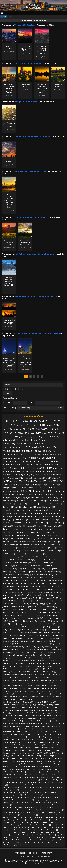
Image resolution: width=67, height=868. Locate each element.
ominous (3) (57, 785)
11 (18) (61, 548)
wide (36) (32, 481)
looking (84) (19, 451)
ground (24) (43, 513)
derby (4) (28, 777)
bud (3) (61, 820)
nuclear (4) (36, 737)
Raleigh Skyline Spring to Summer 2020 (33, 296)
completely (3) (50, 812)
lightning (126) (10, 440)
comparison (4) (21, 732)
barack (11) (49, 601)
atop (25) (41, 507)
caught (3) (56, 807)
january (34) (37, 485)
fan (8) (14, 638)
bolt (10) (31, 618)
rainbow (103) (10, 447)
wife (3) (41, 810)
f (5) (48, 713)
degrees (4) (34, 775)
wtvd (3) (60, 790)
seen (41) (57, 475)
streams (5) (41, 699)
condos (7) (21, 655)
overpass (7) (7, 663)
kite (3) (23, 815)
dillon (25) (56, 510)
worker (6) (27, 680)
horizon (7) (28, 661)
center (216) (20, 429)
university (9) (29, 630)
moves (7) (48, 658)
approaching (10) (17, 612)
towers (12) (30, 586)
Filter (60, 408)
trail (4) (21, 777)
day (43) (30, 475)
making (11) (39, 601)
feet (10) (29, 610)
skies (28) (36, 498)
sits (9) (49, 627)
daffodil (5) (38, 726)
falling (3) (35, 832)
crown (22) (31, 523)
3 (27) (12, 504)
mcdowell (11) (18, 595)
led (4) (51, 758)
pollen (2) (5, 845)
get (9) (47, 630)
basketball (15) (9, 563)
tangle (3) (29, 815)
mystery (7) (19, 652)
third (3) (25, 795)
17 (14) (57, 566)
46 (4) (13, 745)
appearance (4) (21, 769)
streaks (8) (39, 641)
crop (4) (11, 737)
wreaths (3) (28, 797)
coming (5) (42, 713)
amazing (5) (14, 726)
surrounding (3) (27, 822)
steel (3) (47, 792)
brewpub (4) (22, 761)
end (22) (40, 523)
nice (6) (58, 680)
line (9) (25, 635)
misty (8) (36, 649)
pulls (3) (57, 832)
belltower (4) (7, 772)
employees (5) (31, 699)
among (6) (40, 686)
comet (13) (19, 584)
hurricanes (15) (9, 566)
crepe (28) (26, 498)
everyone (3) (14, 820)
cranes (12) (38, 589)
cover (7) (12, 666)
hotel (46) (49, 468)
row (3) (5, 812)
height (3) (44, 790)
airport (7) (39, 655)
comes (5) (53, 724)
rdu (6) (48, 674)
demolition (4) (59, 758)
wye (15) (45, 560)
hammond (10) (52, 615)
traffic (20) (15, 539)
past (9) (13, 633)
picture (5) (51, 697)
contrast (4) (7, 745)
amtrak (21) (35, 529)
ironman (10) (32, 621)
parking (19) (8, 542)
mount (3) (6, 832)
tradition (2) (57, 842)
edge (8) (6, 644)
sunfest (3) (38, 835)
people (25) (27, 510)
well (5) (25, 705)
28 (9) (50, 621)
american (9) (19, 627)
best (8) (5, 647)
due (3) (18, 837)
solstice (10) (42, 621)
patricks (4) (43, 775)
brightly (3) (36, 797)
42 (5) (19, 718)
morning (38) (39, 478)
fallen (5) (42, 718)
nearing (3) (59, 787)
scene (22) (56, 520)
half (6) (47, 688)
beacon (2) (50, 840)
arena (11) (53, 604)
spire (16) (60, 554)
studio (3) (29, 790)
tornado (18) (55, 545)
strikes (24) (54, 513)
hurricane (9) (40, 627)
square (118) (48, 440)
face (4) (5, 764)
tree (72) (18, 454)
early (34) (26, 485)
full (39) (6, 478)
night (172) (34, 429)
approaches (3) (39, 792)
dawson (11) (55, 595)
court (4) (17, 775)
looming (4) (57, 766)
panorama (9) (35, 633)
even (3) (37, 800)
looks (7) (53, 652)
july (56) (27, 461)
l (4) (28, 742)
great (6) (38, 677)
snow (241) (53, 425)
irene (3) (24, 792)
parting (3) (20, 797)
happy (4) (36, 740)
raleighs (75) (49, 451)
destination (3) (27, 832)
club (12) (59, 589)
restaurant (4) (7, 766)
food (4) (14, 780)
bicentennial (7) (8, 652)
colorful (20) (41, 539)
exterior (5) (49, 715)
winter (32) (43, 488)
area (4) (45, 753)
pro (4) (38, 772)
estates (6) (14, 677)
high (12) (30, 589)
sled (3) (5, 815)
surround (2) (31, 842)
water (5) (6, 718)
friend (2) (38, 842)
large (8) (57, 647)
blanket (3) (30, 817)
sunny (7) (14, 672)
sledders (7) (7, 669)
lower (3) (41, 825)
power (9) (14, 624)
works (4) (36, 750)
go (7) (13, 661)
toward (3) (27, 827)
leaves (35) (7, 485)
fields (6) (14, 686)
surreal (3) (6, 830)
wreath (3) (53, 822)
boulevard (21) (23, 532)
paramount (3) (27, 825)
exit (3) (16, 817)
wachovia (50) (42, 465)
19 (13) (16, 581)
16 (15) (18, 566)
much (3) (12, 800)
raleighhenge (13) (17, 586)
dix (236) (8, 429)
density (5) (54, 713)
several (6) (6, 680)
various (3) (51, 780)
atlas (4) (24, 737)
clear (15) (53, 560)
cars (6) (28, 688)
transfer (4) (6, 780)
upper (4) (38, 748)
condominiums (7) (9, 655)
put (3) (25, 800)
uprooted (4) (32, 732)
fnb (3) (32, 835)
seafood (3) (58, 782)
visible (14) (36, 569)
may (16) (33, 554)
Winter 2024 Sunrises (25, 25)
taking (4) (40, 756)
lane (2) (24, 842)
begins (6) (6, 686)
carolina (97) (37, 447)
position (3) (18, 795)
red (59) (18, 461)
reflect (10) (41, 615)
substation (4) (7, 734)
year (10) (22, 610)
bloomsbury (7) (25, 658)
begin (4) (53, 756)
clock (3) (50, 797)
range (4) (20, 780)
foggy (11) (44, 604)
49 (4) (14, 761)
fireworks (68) (54, 454)
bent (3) (19, 785)
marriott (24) (20, 516)
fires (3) (10, 812)
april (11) (47, 595)
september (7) (58, 658)
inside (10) (39, 618)
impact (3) (6, 807)
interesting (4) (18, 766)
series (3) (23, 805)
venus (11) (6, 601)
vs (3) (16, 840)
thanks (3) (17, 792)
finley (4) (57, 769)
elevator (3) (36, 790)
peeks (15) (31, 560)
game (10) (32, 607)
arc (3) (43, 817)
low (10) (57, 618)
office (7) (49, 663)
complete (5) (17, 705)
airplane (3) (49, 785)
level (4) (18, 737)
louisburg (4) (7, 742)
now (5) (14, 707)
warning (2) (58, 840)
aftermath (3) (17, 822)
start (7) (42, 663)
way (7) (5, 666)
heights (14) (54, 569)
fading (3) (32, 837)
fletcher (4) (34, 742)
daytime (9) (7, 635)
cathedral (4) (36, 777)
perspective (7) (32, 663)
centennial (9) (8, 627)
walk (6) (50, 683)
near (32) (7, 488)
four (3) (5, 840)
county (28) (48, 494)
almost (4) (22, 742)
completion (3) (7, 790)
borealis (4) (42, 769)
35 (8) (54, 649)
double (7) (21, 666)
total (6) (5, 683)
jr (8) (12, 641)
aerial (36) (52, 481)
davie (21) (7, 529)
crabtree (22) (8, 526)
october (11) (16, 604)
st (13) (22, 581)
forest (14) (7, 572)
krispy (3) (34, 807)
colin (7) (42, 669)
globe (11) (6, 598)
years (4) (60, 761)
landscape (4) (47, 766)
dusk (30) (49, 491)
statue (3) (24, 787)
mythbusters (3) (44, 822)
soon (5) (5, 702)
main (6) (6, 688)
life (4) (51, 764)
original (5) (32, 705)
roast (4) (13, 756)
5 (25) (48, 510)
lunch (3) (29, 810)
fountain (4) (39, 761)
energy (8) (19, 641)
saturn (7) (37, 672)
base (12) (12, 589)
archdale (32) (56, 485)
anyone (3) (6, 820)
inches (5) (23, 729)
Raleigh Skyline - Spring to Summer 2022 (34, 136)
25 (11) (58, 598)
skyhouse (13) (46, 584)
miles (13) (50, 578)
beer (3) (34, 827)
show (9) (6, 633)
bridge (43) (21, 475)
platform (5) (7, 705)
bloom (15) (13, 560)
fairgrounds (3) (50, 817)
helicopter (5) (53, 710)
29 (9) (5, 630)
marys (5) (58, 715)
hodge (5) (56, 707)
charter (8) (49, 647)
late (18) (23, 548)
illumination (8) (54, 641)
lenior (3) (5, 817)
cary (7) (46, 666)
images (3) (6, 795)
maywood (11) (22, 598)
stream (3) (44, 780)
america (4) (6, 750)
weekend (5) (7, 697)
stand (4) (52, 753)
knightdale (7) (55, 666)
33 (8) (29, 649)
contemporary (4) (9, 732)
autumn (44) (9, 475)
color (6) (54, 674)
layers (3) (30, 792)
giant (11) (30, 601)
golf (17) (44, 551)
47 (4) (42, 750)
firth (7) (49, 669)
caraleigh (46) (37, 468)
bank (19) (17, 542)
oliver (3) (46, 830)
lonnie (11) (25, 604)
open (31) (7, 491)
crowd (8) (29, 638)
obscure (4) (27, 764)
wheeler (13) (8, 581)
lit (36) (60, 481)
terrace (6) (13, 688)
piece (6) (22, 677)
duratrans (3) (52, 790)
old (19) (61, 539)
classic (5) (26, 710)
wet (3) (61, 792)
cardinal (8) (14, 649)
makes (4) (22, 740)
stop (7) (54, 661)
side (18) (16, 548)
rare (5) (42, 715)
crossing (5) (41, 705)
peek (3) (27, 807)
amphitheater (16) (31, 557)
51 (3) (45, 782)
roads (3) (42, 832)
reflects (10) (56, 610)
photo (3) (16, 790)
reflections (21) (47, 529)
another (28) (46, 498)
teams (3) (61, 837)
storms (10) (48, 618)
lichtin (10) (15, 615)
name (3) (48, 825)
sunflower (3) (25, 835)
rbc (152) (30, 433)
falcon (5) (31, 729)
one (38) (28, 478)
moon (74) (8, 454)
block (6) (12, 683)
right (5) (33, 710)
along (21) (42, 526)
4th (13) (27, 584)
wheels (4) (28, 750)
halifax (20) (20, 535)
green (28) (58, 494)
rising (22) (59, 523)
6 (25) (19, 513)
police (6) (21, 688)
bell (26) (18, 507)
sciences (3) (60, 827)
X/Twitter (20, 853)
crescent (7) (30, 666)
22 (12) (5, 592)
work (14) (27, 569)
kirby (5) (55, 726)
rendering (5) (38, 702)
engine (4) (55, 737)
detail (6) (6, 691)
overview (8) (48, 644)
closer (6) (35, 688)
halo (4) (38, 758)
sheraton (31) (38, 491)
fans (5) (49, 707)
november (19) (26, 545)
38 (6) (18, 683)
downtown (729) (33, 421)
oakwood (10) (8, 618)
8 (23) (27, 520)
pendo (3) (44, 837)
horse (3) (42, 812)
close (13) (27, 575)
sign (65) (22, 458)
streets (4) (31, 761)
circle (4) (53, 761)
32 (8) (12, 644)
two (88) (7, 451)
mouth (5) (14, 715)
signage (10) (37, 612)
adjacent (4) (55, 742)
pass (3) (13, 802)
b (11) (44, 598)
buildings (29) (35, 494)
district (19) (27, 542)
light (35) (17, 485)
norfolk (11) (21, 601)
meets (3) (52, 815)
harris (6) (53, 677)
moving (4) (41, 745)
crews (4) (6, 756)
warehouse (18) (45, 548)
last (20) (39, 535)
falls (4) (39, 766)
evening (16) (18, 557)
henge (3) (6, 837)
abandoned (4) (37, 764)
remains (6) (30, 677)
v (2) (12, 842)
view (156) (8, 433)
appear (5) (21, 707)
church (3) (48, 807)
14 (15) (5, 560)
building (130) (40, 436)
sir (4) (42, 737)
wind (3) (14, 810)
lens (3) (35, 810)
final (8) (28, 647)
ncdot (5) (21, 702)
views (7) (28, 652)
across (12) (46, 586)
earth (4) (50, 777)
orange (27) (46, 501)
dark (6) (47, 686)
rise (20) (6, 539)
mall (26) (26, 504)
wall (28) (6, 501)
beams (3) (23, 812)
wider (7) (56, 663)
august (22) (32, 526)
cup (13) (59, 581)
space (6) (57, 683)
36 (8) (59, 649)
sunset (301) (38, 425)
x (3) (53, 787)
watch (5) (28, 715)
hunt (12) (55, 586)
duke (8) (39, 644)
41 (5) (29, 713)
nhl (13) (19, 575)
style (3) (36, 812)
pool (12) (22, 592)
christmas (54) (10, 465)
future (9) (12, 630)
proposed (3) (60, 817)
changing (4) (7, 753)
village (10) (41, 607)
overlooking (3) (44, 815)
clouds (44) (40, 471)
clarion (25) (7, 510)
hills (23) (36, 516)
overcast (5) (16, 713)
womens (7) (46, 672)
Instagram (47, 853)
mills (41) (48, 475)
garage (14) (17, 569)
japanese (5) (44, 724)
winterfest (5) (51, 718)
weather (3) (23, 820)
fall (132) (19, 436)
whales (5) (6, 715)
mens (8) (23, 649)
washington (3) (15, 787)
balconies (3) (21, 810)
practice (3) (60, 800)
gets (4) (15, 753)
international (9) (49, 624)
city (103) (47, 444)
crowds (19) (52, 539)
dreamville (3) (52, 837)
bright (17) (7, 554)
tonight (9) (7, 638)
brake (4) (24, 734)
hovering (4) (7, 748)
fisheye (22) (8, 523)
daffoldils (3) (46, 835)
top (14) (15, 572)
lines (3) (40, 782)
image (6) (6, 677)
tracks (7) (39, 666)
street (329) (23, 425)
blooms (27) (25, 501)
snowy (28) (57, 498)
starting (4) (57, 764)
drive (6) (61, 674)
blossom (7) (57, 669)
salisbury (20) (8, 535)
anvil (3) (49, 802)
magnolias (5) (35, 697)
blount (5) (18, 710)
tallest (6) (46, 677)
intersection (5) (8, 710)
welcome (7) (45, 661)
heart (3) (13, 830)
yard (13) (35, 575)
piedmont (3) (50, 832)
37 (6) (59, 677)
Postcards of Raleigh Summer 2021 (31, 217)
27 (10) (24, 618)
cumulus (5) (15, 729)
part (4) (5, 737)
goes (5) (22, 699)
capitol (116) (9, 444)
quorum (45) (8, 471)
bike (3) (35, 815)
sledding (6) (24, 691)
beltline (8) (19, 644)
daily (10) (22, 621)
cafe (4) (34, 745)
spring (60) (8, 461)
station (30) (59, 491)
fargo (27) (35, 501)
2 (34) (46, 485)
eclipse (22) (49, 523)
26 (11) (14, 601)
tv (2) (8, 842)
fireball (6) (55, 691)
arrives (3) (47, 810)
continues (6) (50, 680)
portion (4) (20, 745)
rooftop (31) (17, 491)
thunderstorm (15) (23, 563)
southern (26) (46, 504)
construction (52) (26, 465)
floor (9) (20, 633)
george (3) (6, 787)
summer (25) (39, 510)
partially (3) (54, 792)
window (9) (37, 624)
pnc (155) (19, 433)
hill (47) (27, 468)
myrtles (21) (24, 529)
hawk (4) (12, 764)
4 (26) (18, 504)
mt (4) (45, 764)
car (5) (48, 699)
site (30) (6, 494)
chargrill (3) (6, 797)
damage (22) (36, 520)
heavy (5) (36, 715)
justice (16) (42, 554)
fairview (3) (60, 815)
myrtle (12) (7, 595)
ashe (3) (27, 782)
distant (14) (24, 572)
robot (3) (33, 830)
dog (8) (34, 647)
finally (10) (32, 615)
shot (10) (6, 615)
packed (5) (6, 724)
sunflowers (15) (37, 566)
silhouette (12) (49, 589)
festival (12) (13, 592)
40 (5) (38, 710)
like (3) (38, 802)
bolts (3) (35, 822)
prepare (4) (46, 748)
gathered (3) (34, 785)
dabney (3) (54, 820)
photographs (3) (8, 792)
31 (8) (46, 641)
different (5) (59, 705)
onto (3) (16, 812)
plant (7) (20, 661)
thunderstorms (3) (16, 832)
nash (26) (35, 504)
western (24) (8, 516)
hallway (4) (59, 753)
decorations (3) (7, 825)
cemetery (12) (39, 592)
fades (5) (6, 726)
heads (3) (21, 807)
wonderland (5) (39, 721)
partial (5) (61, 724)
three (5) (26, 697)
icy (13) (44, 581)
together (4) (32, 753)
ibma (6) (6, 694)
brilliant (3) (26, 830)
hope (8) (6, 649)
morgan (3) (13, 807)
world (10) (47, 610)
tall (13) (36, 578)
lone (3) (46, 827)
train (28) (7, 498)
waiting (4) (6, 740)
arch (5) (58, 697)
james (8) (6, 641)
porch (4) (41, 732)
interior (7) (23, 672)
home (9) (29, 624)
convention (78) (34, 451)
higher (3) (19, 800)
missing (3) (26, 785)
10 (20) (47, 535)
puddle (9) (59, 635)
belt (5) (36, 707)
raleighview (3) (7, 805)
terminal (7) (30, 655)
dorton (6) (40, 691)
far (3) (46, 795)
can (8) (52, 638)
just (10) (29, 612)
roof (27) (15, 501)
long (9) (32, 635)
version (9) (56, 627)
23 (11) (13, 598)
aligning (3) (24, 837)
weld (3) (11, 840)
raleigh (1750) (12, 421)
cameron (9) (58, 621)
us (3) (18, 802)
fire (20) (32, 539)
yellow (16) (51, 554)
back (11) (32, 598)
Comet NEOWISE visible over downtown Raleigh (38, 333)
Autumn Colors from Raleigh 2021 (30, 171)
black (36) (42, 481)
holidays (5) (7, 707)
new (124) (24, 440)
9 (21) (41, 532)
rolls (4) (47, 756)
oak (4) (43, 777)
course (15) (36, 563)
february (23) (8, 520)
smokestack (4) (55, 772)
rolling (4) (16, 734)
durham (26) (8, 507)
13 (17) (15, 554)
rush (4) (29, 740)
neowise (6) (57, 694)
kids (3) (30, 820)
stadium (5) (35, 724)
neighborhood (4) (52, 745)
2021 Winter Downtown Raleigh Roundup (34, 254)
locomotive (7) (38, 658)
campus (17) (17, 551)
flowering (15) (47, 563)
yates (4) (15, 772)
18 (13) (43, 578)
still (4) (40, 753)
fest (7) (30, 672)
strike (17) (7, 551)
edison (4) (45, 758)
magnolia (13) (8, 584)
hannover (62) (48, 458)
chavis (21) (34, 532)
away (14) (45, 569)
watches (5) (50, 705)
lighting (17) (35, 551)
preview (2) (18, 842)
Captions (9, 389)
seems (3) (61, 810)
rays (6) (28, 694)
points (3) (6, 800)
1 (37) (25, 481)
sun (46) (58, 468)
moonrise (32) (31, 488)
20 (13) (27, 581)
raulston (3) (6, 835)
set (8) (22, 647)
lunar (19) (44, 542)
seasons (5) (29, 702)
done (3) (31, 800)
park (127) (54, 436)
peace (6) (54, 688)
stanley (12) (50, 592)
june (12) (30, 592)
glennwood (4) (32, 769)
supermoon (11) (36, 595)
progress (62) (34, 458)
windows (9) (56, 630)
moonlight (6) (41, 683)
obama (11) (58, 601)
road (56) (36, 461)
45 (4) (30, 737)
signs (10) (47, 612)
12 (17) (60, 551)
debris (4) (55, 732)
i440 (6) (41, 680)
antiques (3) (51, 800)
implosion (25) (9, 513)
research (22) (19, 523)
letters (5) (52, 702)
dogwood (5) (18, 721)
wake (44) (20, 471)
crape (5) (55, 721)
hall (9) (27, 633)
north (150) (41, 433)
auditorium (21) (9, 532)
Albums (19, 389)
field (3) (40, 827)
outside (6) (21, 686)
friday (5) (44, 710)
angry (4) (15, 777)
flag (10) (17, 618)
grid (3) (60, 835)
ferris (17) (52, 551)
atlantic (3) (47, 805)
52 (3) (12, 795)
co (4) (32, 758)
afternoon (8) (29, 641)
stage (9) (20, 630)
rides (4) (33, 766)
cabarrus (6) (14, 691)
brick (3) (42, 785)
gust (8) (41, 647)
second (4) (6, 758)
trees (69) (42, 454)
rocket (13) (35, 584)
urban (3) (5, 782)
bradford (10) (52, 607)
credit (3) (48, 787)
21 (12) (5, 589)
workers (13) (18, 578)
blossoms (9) (59, 633)
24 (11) (38, 598)
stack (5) (16, 699)
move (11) (6, 604)
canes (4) (27, 766)
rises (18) (37, 545)
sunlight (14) (45, 572)
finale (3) (30, 812)
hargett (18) (32, 548)
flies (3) (41, 795)
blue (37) (56, 478)
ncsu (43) (39, 475)
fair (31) (52, 488)
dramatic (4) (7, 777)
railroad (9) (40, 630)
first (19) (6, 545)
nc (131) (28, 436)
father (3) (44, 800)
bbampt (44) (52, 471)
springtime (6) (23, 674)
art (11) (26, 595)
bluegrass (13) (58, 584)
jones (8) (56, 644)
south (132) (8, 436)
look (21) (15, 529)
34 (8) (49, 649)
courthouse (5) (33, 718)
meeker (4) (44, 740)
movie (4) (45, 772)
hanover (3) (13, 782)
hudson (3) (14, 827)
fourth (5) (22, 726)
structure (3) (31, 805)
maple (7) (6, 672)
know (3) (35, 825)
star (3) (38, 780)
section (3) (16, 805)
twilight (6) (6, 674)
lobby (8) (59, 638)
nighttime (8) (30, 644)
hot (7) (15, 663)
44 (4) (39, 734)
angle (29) (24, 494)
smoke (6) (41, 674)
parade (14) (34, 572)
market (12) (21, 589)
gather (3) (43, 797)
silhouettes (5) (8, 721)
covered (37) (16, 481)
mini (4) (47, 761)
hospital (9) (30, 627)
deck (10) (14, 610)
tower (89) (50, 447)
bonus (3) (57, 797)
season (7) (6, 661)
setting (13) (28, 578)
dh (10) (5, 621)
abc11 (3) (22, 790)
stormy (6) (55, 686)
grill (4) (19, 756)
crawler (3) (55, 802)
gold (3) (43, 802)
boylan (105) (35, 444)
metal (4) (48, 732)
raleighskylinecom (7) (11, 658)
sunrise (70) (30, 454)
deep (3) (32, 802)
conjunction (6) (47, 694)
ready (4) (21, 750)
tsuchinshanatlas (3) (25, 840)
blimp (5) (42, 707)
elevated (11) (35, 604)
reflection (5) (16, 724)
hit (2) (19, 845)
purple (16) (7, 557)
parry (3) (37, 817)
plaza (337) (9, 425)
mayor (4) (52, 740)
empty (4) (19, 764)
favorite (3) (34, 782)
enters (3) (55, 825)
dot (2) (44, 840)
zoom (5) (13, 718)
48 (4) (27, 758)
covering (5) (47, 726)
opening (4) (25, 775)
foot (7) (46, 652)
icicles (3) (11, 815)
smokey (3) (31, 787)
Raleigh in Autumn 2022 (26, 102)
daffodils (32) (17, 488)
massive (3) (6, 802)
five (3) (11, 817)
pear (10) (6, 610)
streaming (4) (46, 734)
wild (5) (24, 713)
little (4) (25, 756)
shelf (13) (51, 581)
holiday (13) (35, 581)
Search (7, 393)
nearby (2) (49, 842)
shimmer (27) (58, 501)
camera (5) (13, 702)
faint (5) (21, 715)
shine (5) (35, 713)
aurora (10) (13, 621)
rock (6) (33, 683)
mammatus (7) (18, 669)
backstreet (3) (7, 822)
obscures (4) (56, 734)
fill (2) (43, 842)
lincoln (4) (6, 769)
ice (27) (6, 504)
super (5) (55, 699)
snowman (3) (54, 830)
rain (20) (24, 539)
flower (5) (6, 729)
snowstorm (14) (9, 575)
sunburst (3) (46, 820)
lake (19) (36, 542)
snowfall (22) (20, 526)
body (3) (5, 785)
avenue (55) (55, 461)
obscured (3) (40, 787)
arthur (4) (23, 772)
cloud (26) (57, 504)
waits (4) (27, 745)
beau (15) (22, 560)
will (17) (26, 551)
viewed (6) (33, 674)
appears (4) (52, 775)
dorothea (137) (56, 433)
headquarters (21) (54, 526)
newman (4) (31, 772)
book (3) (39, 830)
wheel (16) (44, 557)
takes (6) (35, 680)
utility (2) (25, 845)
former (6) (25, 683)
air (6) (42, 688)
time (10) (6, 612)
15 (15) (38, 560)
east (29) (14, 494)
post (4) (48, 737)
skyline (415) (52, 421)
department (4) (8, 775)
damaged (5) (7, 699)
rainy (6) (14, 674)
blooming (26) (29, 507)
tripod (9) (6, 624)
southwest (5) (17, 697)
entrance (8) (39, 638)
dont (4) (14, 750)
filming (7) (34, 669)
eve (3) (38, 837)
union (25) (50, 507)
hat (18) (55, 548)
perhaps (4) (55, 750)
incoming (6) (31, 686)
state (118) (35, 440)
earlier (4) (54, 748)
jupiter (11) (7, 607)
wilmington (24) (29, 513)
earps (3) (51, 782)
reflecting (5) (26, 724)
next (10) (23, 615)
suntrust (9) (41, 635)
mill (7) (27, 669)
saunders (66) (10, 458)
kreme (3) (41, 807)
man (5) (48, 721)
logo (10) (55, 612)
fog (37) (6, 481)
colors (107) (22, 444)
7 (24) (29, 516)
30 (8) (46, 638)
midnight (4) (23, 753)
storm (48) (17, 468)
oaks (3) (21, 827)
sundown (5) (28, 721)
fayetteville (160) (50, 429)
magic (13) (53, 575)
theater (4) (32, 756)
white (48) (54, 465)
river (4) (47, 750)
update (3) (6, 827)
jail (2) (4, 842)
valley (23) (19, 520)
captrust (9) (17, 635)
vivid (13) (6, 586)
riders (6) (47, 691)
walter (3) (51, 795)
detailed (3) (25, 802)
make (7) (36, 661)
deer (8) (43, 649)
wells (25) (17, 510)
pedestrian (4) (48, 729)
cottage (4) (57, 777)
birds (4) (15, 742)
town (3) (54, 810)
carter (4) (50, 769)
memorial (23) (58, 516)
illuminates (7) (37, 652)
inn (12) (59, 592)
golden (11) (51, 598)
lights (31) (27, 491)
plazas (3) (55, 805)
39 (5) (46, 702)
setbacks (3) (6, 810)
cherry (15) (26, 566)
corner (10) (38, 610)
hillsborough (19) (56, 542)
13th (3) (12, 837)
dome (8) (21, 638)
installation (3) (33, 795)
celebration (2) (37, 840)
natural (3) (52, 827)
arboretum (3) (15, 835)
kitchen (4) (21, 758)
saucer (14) (7, 569)
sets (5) (24, 718)
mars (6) (32, 691)
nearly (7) (22, 663)
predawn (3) (37, 820)
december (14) (57, 572)
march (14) (49, 566)
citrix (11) (24, 607)
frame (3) (20, 782)
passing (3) (40, 805)
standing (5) (7, 713)
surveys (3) (12, 785)
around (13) (7, 578)
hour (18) (45, 545)
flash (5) (43, 697)
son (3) (61, 825)
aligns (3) (54, 835)
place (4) (15, 748)
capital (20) (49, 532)
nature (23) (46, 516)
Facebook (33, 853)
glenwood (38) (17, 478)
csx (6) (54, 672)
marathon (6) (20, 694)
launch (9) (50, 635)
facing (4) (22, 748)
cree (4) (13, 758)
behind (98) (24, 447)
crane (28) (16, 498)
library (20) (30, 535)
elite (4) (27, 780)
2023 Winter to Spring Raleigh (29, 63)
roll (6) (12, 694)
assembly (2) (13, 845)
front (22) (47, 520)
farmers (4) (30, 748)
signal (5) (29, 707)
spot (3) (17, 815)
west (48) (7, 468)
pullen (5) (30, 726)
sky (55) (45, 461)
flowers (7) (48, 655)
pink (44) (30, 471)
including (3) (17, 825)
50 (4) (32, 780)
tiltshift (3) (23, 817)
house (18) (7, 548)
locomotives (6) (17, 680)
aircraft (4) (38, 729)
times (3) (13, 797)
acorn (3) (19, 830)
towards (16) (23, 554)
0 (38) (48, 478)
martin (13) (44, 575)
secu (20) (54, 535)
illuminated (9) (48, 633)
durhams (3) (59, 795)
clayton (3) (59, 780)
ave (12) (38, 586)
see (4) (13, 769)
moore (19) (15, 545)
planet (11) (16, 607)
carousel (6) (36, 694)
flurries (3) (59, 812)
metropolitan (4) (45, 742)
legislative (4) (7, 761)
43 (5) (60, 726)
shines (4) (14, 740)
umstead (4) (32, 734)
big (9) (22, 624)
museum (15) (55, 557)
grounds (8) (14, 647)
